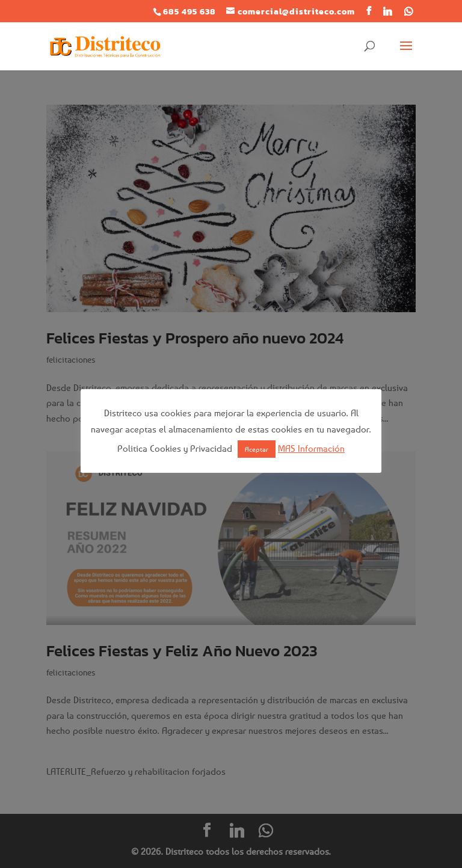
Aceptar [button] (257, 449)
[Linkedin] (388, 11)
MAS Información (311, 448)
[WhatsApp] (409, 11)
